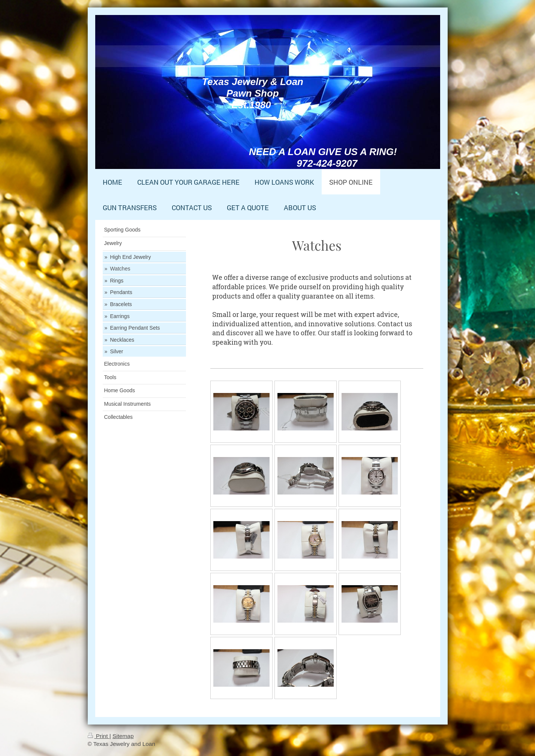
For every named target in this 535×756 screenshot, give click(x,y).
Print (99, 736)
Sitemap (123, 736)
